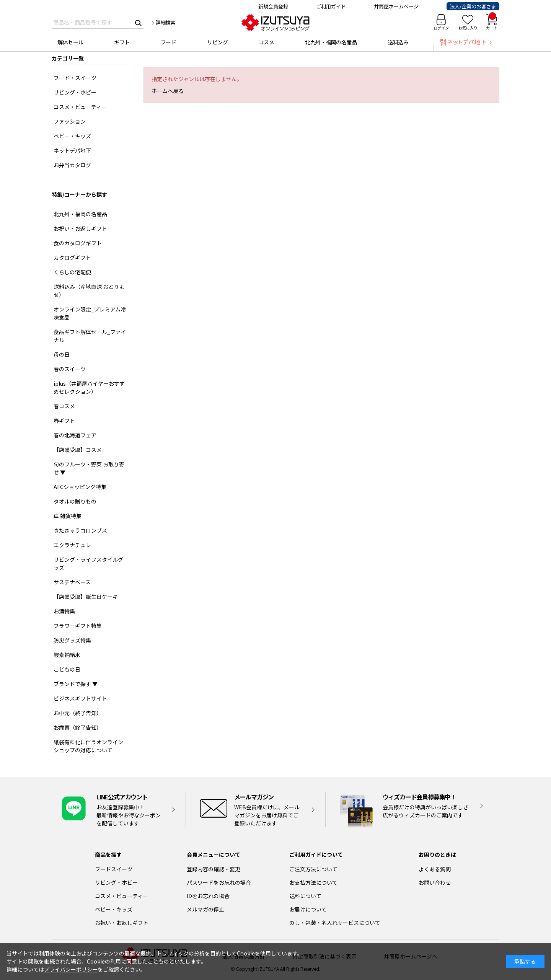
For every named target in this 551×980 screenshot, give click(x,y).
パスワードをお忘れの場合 (219, 882)
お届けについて (308, 909)
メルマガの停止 (205, 909)
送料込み (398, 42)
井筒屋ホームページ (396, 6)
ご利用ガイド (331, 6)
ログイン (441, 28)
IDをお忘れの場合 (208, 896)
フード (169, 42)
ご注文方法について (313, 869)
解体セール (70, 42)
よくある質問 (435, 869)
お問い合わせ (435, 882)
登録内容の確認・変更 (214, 869)
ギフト (122, 42)
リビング (217, 42)
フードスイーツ (114, 869)
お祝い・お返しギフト (122, 923)
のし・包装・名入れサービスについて (335, 923)
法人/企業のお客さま (473, 6)
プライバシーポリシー (71, 969)
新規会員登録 (273, 6)
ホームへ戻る (168, 91)
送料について (305, 896)
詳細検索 (166, 22)
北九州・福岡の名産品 (331, 42)
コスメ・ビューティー (121, 896)
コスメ (267, 42)
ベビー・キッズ (114, 909)
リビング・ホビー (116, 882)
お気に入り (468, 28)
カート (492, 22)
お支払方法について (313, 882)
